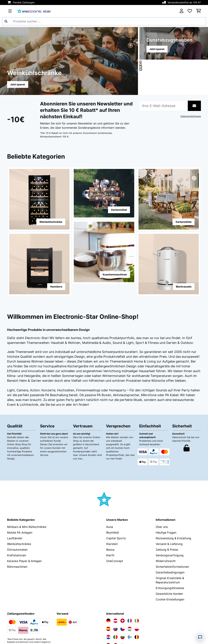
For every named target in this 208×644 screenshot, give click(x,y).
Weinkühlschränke (51, 222)
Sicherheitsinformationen (172, 535)
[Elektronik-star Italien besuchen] (137, 589)
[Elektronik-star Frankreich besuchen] (130, 589)
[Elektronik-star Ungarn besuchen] (130, 597)
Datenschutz (16, 638)
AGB (32, 638)
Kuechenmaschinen (115, 274)
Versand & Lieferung (169, 512)
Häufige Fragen (166, 501)
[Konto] (181, 11)
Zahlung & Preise (167, 518)
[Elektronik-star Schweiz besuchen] (123, 589)
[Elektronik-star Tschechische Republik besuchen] (123, 597)
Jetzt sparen (18, 84)
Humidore (56, 287)
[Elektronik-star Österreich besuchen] (115, 589)
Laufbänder (15, 507)
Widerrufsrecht (166, 529)
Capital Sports (116, 507)
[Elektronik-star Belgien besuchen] (137, 606)
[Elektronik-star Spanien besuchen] (108, 597)
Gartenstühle (184, 222)
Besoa (110, 518)
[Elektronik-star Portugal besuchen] (115, 614)
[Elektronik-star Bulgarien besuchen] (123, 606)
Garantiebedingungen (170, 541)
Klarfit (110, 524)
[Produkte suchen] (104, 21)
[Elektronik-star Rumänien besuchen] (115, 606)
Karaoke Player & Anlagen (24, 529)
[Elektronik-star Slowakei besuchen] (115, 597)
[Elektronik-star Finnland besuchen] (130, 606)
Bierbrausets (184, 287)
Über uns (162, 495)
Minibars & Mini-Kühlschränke (27, 495)
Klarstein (112, 512)
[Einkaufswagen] (199, 11)
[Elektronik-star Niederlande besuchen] (108, 614)
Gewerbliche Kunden (169, 562)
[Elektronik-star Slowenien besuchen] (123, 614)
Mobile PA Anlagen (20, 501)
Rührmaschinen (17, 535)
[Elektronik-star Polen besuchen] (137, 597)
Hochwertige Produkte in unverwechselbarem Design (48, 330)
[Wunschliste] (190, 11)
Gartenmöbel (119, 210)
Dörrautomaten (17, 518)
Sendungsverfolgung (170, 524)
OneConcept (115, 529)
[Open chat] (200, 637)
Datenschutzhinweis (191, 116)
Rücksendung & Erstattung (173, 507)
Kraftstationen (17, 524)
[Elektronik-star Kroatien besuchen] (108, 606)
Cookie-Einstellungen (170, 568)
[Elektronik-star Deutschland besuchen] (108, 589)
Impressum (48, 638)
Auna (110, 495)
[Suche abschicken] (6, 21)
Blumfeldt (113, 501)
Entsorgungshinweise (170, 557)
